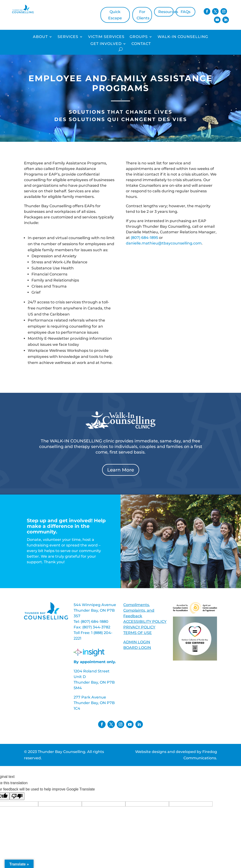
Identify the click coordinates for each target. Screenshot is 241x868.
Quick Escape (115, 15)
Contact (141, 44)
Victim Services (106, 37)
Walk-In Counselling (183, 37)
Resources (166, 12)
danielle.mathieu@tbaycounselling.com (164, 243)
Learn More (121, 470)
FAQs (186, 12)
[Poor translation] (17, 796)
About (40, 37)
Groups (139, 37)
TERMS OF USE (138, 633)
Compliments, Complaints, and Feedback (139, 610)
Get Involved (106, 44)
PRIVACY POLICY (139, 627)
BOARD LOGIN (137, 648)
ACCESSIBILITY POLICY (145, 622)
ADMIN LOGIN (137, 642)
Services (68, 37)
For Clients (143, 15)
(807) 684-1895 (144, 238)
